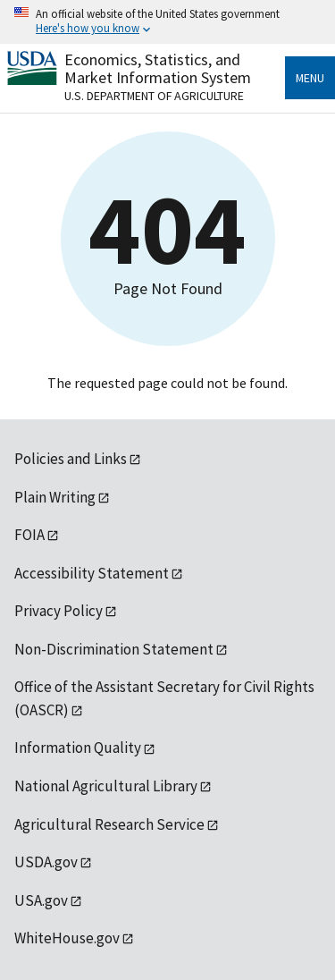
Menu (310, 78)
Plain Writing (55, 497)
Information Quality (78, 748)
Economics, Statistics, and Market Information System (158, 68)
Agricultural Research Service (109, 824)
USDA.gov (46, 862)
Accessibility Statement (92, 573)
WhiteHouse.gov (67, 938)
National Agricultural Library (106, 786)
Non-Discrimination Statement (114, 649)
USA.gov (41, 900)
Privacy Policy (59, 611)
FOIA (29, 535)
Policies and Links (71, 459)
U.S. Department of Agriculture (154, 96)
